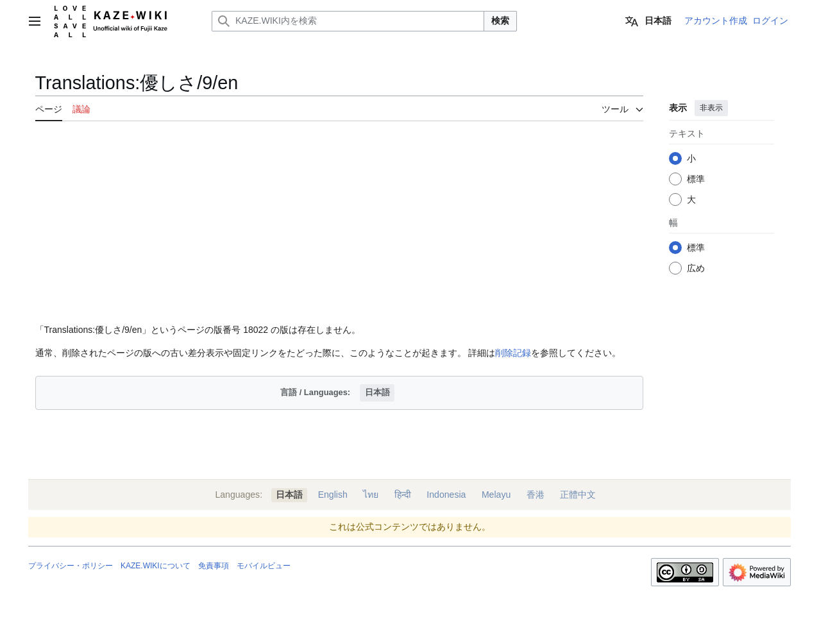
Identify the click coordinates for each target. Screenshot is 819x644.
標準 (696, 179)
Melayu (496, 495)
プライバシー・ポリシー (71, 566)
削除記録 (513, 353)
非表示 (711, 108)
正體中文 (578, 495)
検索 (500, 21)
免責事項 (214, 566)
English (333, 495)
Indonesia (446, 495)
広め (696, 268)
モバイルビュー (264, 566)
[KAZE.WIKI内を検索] (348, 21)
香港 (536, 495)
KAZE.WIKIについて (156, 566)
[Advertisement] (339, 223)
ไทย (371, 495)
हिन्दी (403, 495)
